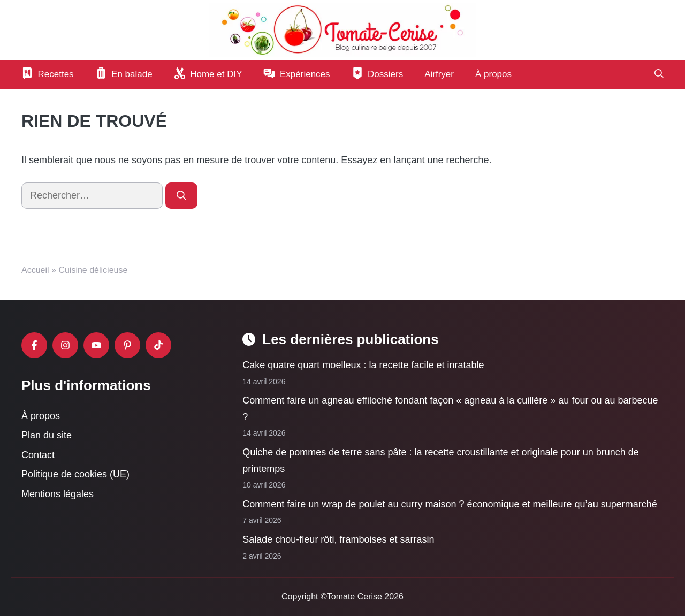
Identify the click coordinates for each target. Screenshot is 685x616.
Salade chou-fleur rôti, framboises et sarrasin (338, 539)
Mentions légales (58, 494)
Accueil (35, 270)
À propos (493, 74)
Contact (38, 455)
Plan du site (47, 435)
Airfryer (439, 74)
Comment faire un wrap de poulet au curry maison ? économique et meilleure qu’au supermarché (450, 504)
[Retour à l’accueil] (342, 29)
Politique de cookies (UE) (75, 474)
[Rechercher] (181, 196)
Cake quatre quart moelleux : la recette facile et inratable (363, 365)
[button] (659, 74)
